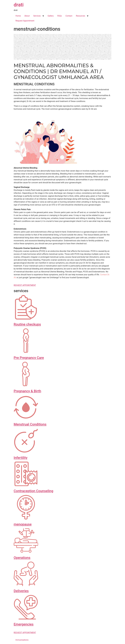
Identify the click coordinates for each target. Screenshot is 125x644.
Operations (22, 558)
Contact (69, 16)
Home (18, 16)
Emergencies (24, 624)
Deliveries (21, 591)
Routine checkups (27, 324)
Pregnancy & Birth (27, 391)
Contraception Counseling (33, 491)
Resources (81, 16)
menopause (23, 524)
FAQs (60, 16)
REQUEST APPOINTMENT (25, 285)
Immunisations (22, 640)
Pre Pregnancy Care (29, 358)
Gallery (51, 16)
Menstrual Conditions (30, 424)
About (27, 16)
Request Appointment (25, 21)
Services (37, 16)
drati (19, 5)
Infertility (21, 458)
